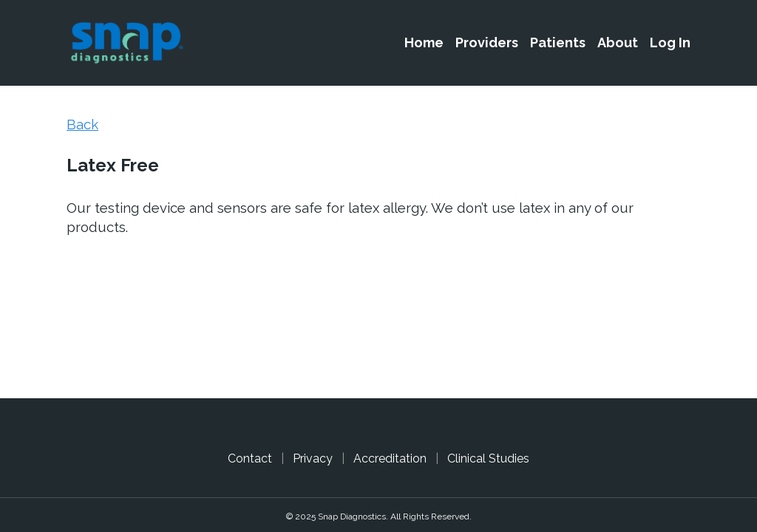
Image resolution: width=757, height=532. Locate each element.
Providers (487, 42)
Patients (558, 42)
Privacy (313, 458)
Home (424, 42)
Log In (670, 42)
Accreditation (390, 458)
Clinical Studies (488, 458)
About (618, 42)
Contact (250, 458)
